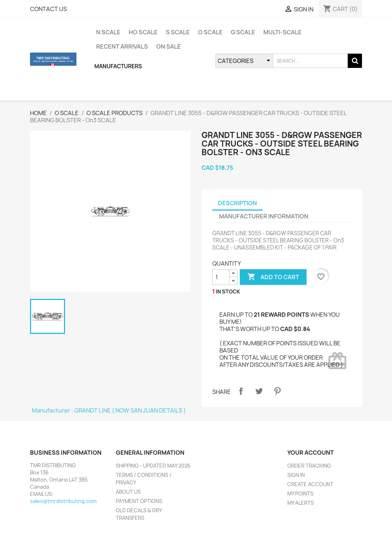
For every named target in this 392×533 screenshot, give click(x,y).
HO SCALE (143, 32)
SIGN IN (296, 475)
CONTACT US (48, 9)
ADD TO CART (273, 277)
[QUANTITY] (221, 277)
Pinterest (277, 391)
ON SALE (168, 46)
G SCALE (243, 32)
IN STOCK (228, 292)
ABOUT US (128, 492)
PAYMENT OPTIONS (139, 501)
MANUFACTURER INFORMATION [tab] (264, 216)
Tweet (259, 391)
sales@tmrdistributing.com (63, 501)
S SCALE (178, 32)
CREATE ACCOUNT (310, 484)
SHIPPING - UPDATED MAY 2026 (153, 466)
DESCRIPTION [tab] (237, 203)
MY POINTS (300, 493)
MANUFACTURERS (118, 66)
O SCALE (210, 32)
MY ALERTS (301, 503)
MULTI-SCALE (282, 32)
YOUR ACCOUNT (311, 453)
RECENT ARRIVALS (122, 46)
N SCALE (108, 32)
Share (241, 391)
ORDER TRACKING (309, 466)
